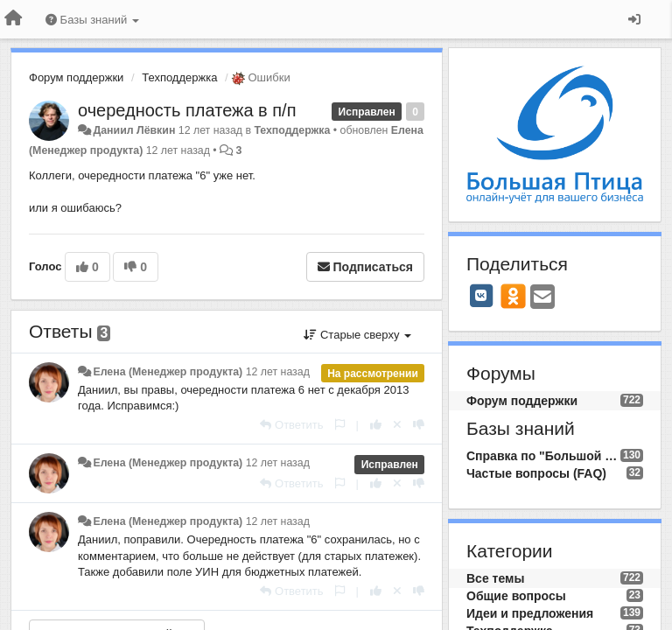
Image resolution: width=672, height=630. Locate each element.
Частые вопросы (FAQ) (536, 473)
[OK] (513, 296)
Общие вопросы (516, 596)
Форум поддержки (76, 77)
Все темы (495, 578)
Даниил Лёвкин (134, 130)
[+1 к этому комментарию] (376, 425)
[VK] (481, 296)
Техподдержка (179, 77)
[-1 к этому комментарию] (419, 425)
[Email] (542, 298)
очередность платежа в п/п (187, 110)
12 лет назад (278, 372)
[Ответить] (291, 425)
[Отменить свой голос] (397, 425)
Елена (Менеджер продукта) (168, 372)
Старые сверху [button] (357, 335)
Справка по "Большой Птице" (543, 456)
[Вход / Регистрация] (634, 19)
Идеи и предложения (530, 613)
